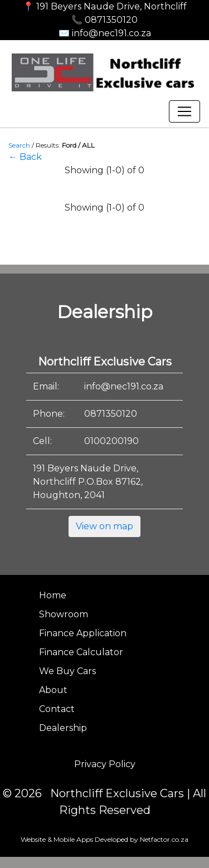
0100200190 (111, 441)
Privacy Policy (105, 764)
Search (19, 145)
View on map (104, 526)
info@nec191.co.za (124, 386)
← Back (25, 157)
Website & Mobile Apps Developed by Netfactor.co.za (104, 839)
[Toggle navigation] (184, 111)
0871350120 (111, 414)
